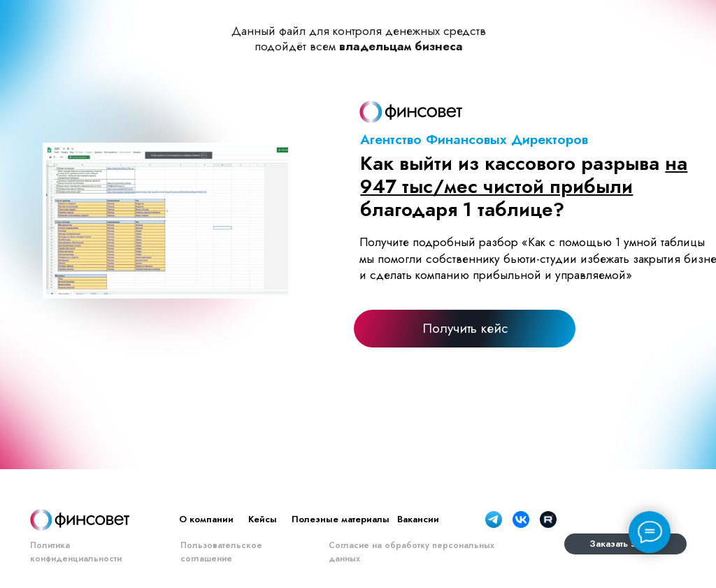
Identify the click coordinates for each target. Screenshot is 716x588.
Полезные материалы (341, 519)
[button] (465, 328)
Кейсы (263, 519)
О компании (206, 519)
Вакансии (418, 519)
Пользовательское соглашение (221, 552)
